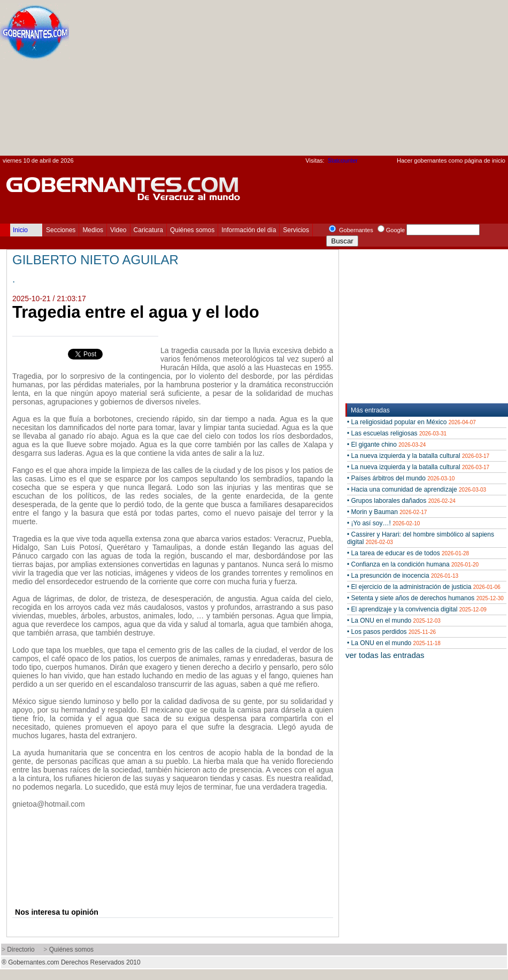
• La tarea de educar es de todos (408, 553)
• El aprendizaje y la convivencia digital (417, 609)
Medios (93, 230)
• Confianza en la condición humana (413, 564)
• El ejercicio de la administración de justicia (424, 587)
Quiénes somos (192, 230)
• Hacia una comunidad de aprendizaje (417, 489)
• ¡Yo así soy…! (383, 523)
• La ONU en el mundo (394, 621)
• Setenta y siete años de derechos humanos (425, 598)
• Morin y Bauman (387, 512)
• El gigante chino (386, 445)
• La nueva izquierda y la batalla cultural (418, 456)
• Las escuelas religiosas (397, 433)
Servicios (296, 230)
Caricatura (148, 230)
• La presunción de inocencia (403, 576)
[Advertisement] (397, 81)
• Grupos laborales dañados (401, 501)
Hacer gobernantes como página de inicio (451, 160)
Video (118, 230)
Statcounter (343, 160)
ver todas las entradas (385, 655)
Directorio (21, 950)
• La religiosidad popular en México (411, 422)
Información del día (249, 230)
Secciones (61, 230)
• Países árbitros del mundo (401, 478)
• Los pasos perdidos (391, 632)
